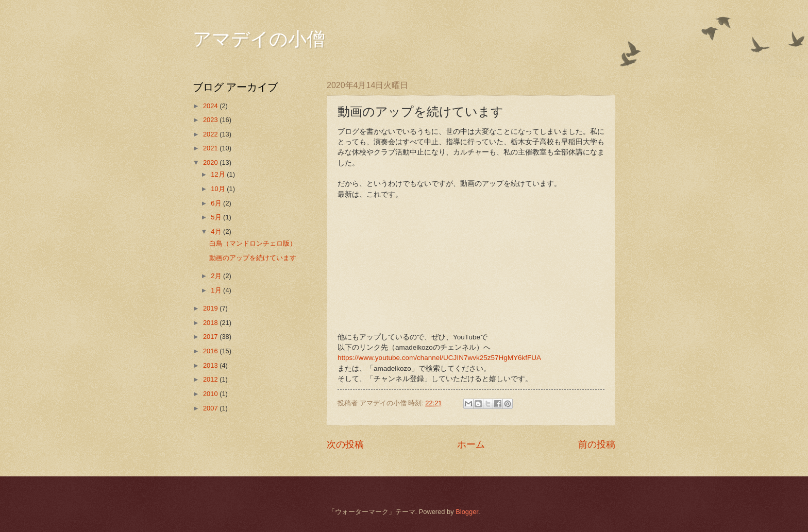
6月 (217, 203)
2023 (211, 120)
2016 (211, 351)
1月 (217, 290)
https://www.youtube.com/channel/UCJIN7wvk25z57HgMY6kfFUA (439, 358)
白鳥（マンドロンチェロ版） (253, 243)
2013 (211, 365)
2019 (211, 308)
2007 (211, 408)
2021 (211, 148)
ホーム (471, 444)
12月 (219, 174)
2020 (211, 162)
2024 (211, 106)
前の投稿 (597, 444)
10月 (219, 189)
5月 (217, 217)
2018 (211, 323)
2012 (211, 379)
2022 (211, 134)
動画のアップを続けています (253, 258)
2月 (217, 276)
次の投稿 (345, 444)
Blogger (467, 512)
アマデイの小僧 (259, 39)
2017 (211, 337)
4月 (217, 231)
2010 (211, 394)
